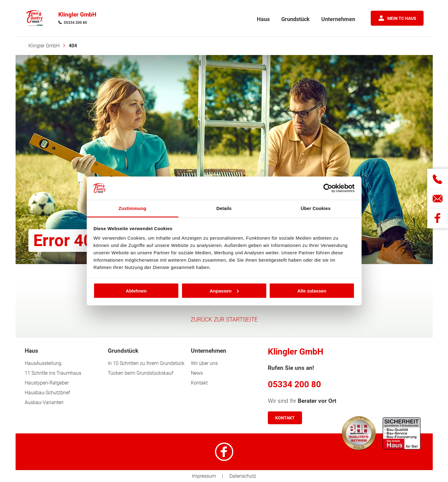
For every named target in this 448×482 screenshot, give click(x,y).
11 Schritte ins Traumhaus (53, 373)
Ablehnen (136, 291)
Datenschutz (243, 476)
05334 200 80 (75, 23)
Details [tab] (224, 208)
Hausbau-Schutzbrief (47, 393)
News (197, 373)
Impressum (204, 476)
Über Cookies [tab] (316, 208)
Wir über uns (204, 363)
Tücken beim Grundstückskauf (140, 373)
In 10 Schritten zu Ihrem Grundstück (146, 363)
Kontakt (199, 383)
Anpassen (224, 291)
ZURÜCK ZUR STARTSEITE (224, 320)
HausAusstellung (43, 363)
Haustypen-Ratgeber (47, 383)
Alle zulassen (312, 291)
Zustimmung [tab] (132, 208)
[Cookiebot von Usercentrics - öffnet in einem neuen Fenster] (328, 188)
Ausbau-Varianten (44, 402)
